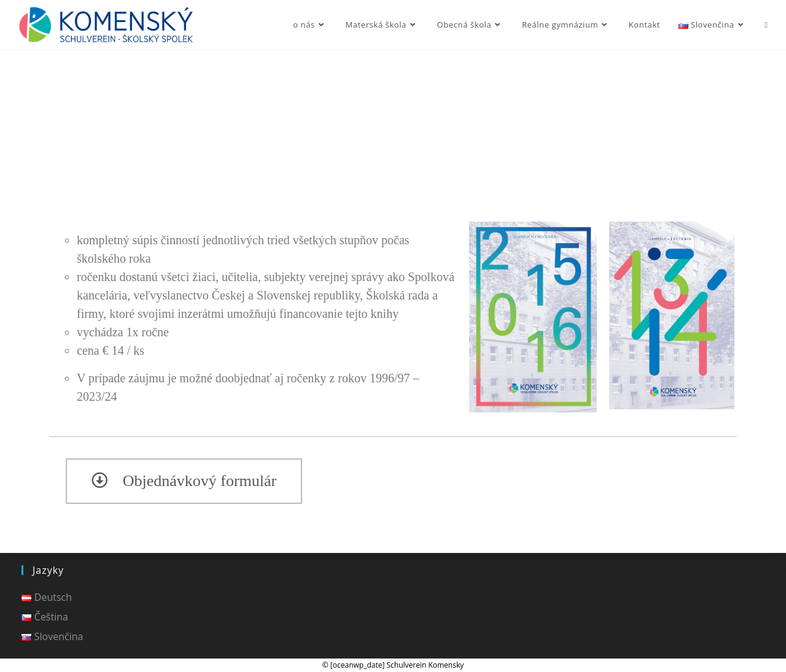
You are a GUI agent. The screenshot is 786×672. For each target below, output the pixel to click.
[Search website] (766, 25)
